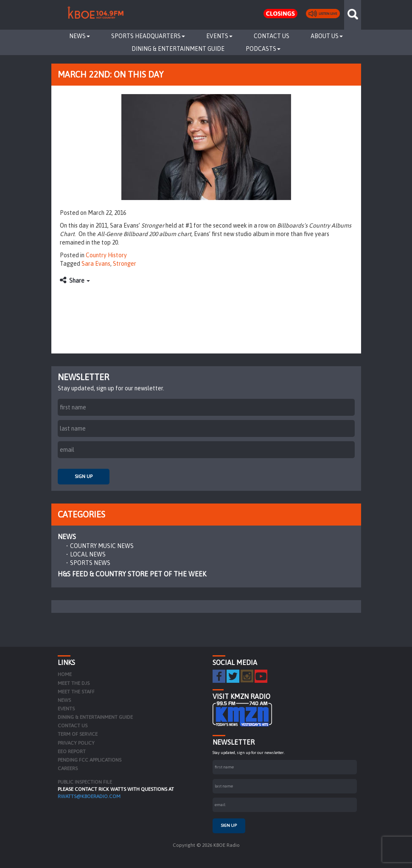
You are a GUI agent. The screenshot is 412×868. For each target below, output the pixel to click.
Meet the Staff (76, 692)
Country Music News (102, 546)
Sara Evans (96, 264)
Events (219, 36)
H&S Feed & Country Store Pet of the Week (132, 574)
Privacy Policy (76, 743)
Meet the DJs (74, 683)
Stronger (125, 264)
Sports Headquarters (148, 36)
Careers (68, 768)
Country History (106, 255)
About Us (327, 36)
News (80, 36)
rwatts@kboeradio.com (89, 796)
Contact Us (272, 36)
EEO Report (72, 751)
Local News (88, 554)
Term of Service (78, 734)
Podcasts (263, 49)
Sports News (90, 563)
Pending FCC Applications (90, 760)
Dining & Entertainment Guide (178, 49)
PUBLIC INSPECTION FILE (85, 782)
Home (65, 674)
